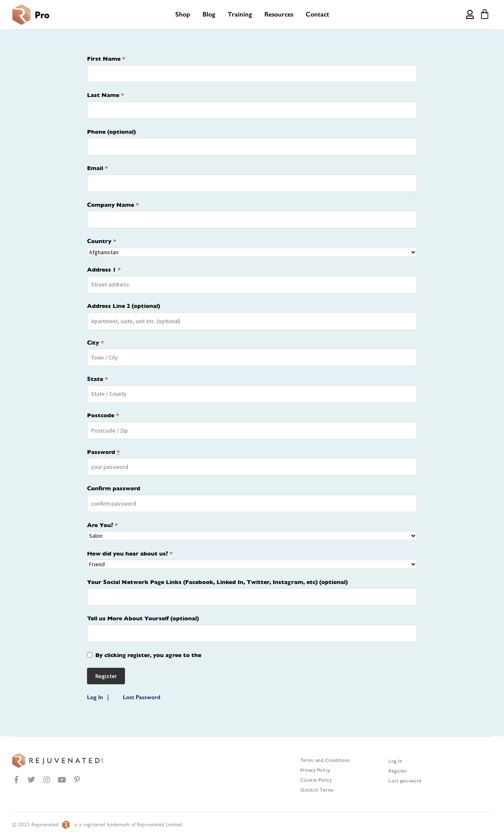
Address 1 (104, 270)
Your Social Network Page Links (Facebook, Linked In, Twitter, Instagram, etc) (217, 582)
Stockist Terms (317, 790)
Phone (111, 132)
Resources (279, 14)
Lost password (405, 781)
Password (104, 452)
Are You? (102, 525)
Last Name (106, 95)
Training (240, 14)
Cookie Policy (316, 780)
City (95, 343)
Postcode (103, 415)
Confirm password (114, 488)
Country (102, 241)
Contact (317, 14)
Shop (183, 14)
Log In (95, 697)
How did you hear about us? (130, 553)
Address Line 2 (124, 306)
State (98, 379)
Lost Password (142, 697)
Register (398, 771)
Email (98, 168)
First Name (106, 59)
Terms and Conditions (325, 760)
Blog (209, 14)
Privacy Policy (315, 770)
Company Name (113, 205)
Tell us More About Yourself (143, 618)
